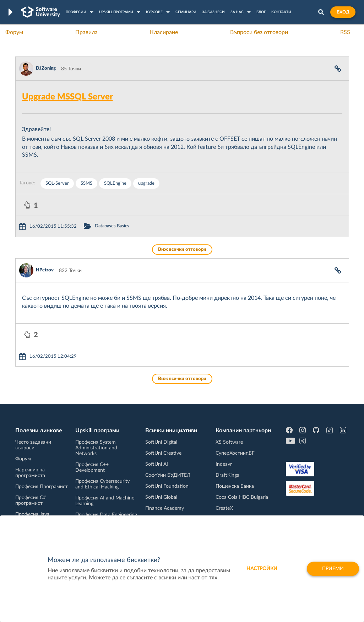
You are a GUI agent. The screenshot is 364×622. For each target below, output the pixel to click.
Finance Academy (165, 508)
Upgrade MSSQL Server (67, 97)
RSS (345, 32)
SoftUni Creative (163, 453)
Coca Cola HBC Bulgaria (242, 497)
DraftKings (227, 475)
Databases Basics (112, 226)
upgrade (146, 183)
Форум (14, 32)
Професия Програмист (42, 487)
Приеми (333, 569)
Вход (343, 12)
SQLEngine (115, 183)
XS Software (229, 442)
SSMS (86, 183)
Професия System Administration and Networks (96, 448)
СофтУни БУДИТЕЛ (168, 475)
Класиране (164, 32)
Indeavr (224, 464)
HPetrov (45, 270)
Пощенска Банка (235, 486)
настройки (262, 569)
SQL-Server (57, 183)
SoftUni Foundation (167, 486)
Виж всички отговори (182, 250)
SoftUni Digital (161, 442)
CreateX (224, 508)
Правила (86, 32)
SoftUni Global (161, 497)
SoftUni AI (157, 464)
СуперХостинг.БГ (235, 453)
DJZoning (46, 68)
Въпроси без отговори (259, 32)
